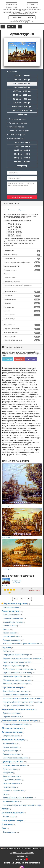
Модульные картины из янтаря (18, 709)
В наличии (12, 210)
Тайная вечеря (9, 633)
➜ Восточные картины (24, 849)
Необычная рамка (22, 299)
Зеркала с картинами (12, 717)
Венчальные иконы (11, 615)
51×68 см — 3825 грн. (22, 95)
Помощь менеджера (13, 347)
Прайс (23, 599)
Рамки (16, 599)
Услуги (5, 809)
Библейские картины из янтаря (16, 676)
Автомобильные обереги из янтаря (18, 798)
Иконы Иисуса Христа (12, 622)
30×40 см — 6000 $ (22, 154)
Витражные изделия (12, 736)
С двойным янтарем (17, 119)
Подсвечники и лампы (13, 780)
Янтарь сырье (9, 816)
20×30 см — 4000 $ (22, 150)
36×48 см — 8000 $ (22, 158)
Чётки (6, 794)
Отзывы (7, 274)
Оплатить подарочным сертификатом (22, 262)
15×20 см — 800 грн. (22, 76)
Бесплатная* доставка (12, 282)
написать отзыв (34, 590)
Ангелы (6, 629)
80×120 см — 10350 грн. (22, 107)
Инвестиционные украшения (15, 758)
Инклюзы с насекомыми (13, 791)
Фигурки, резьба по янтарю (15, 765)
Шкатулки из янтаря (12, 783)
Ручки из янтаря (10, 769)
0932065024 (19, 359)
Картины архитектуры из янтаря (17, 662)
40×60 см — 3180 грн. (22, 91)
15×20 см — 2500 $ (22, 143)
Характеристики (10, 203)
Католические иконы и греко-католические (21, 644)
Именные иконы (10, 626)
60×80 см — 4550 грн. (22, 99)
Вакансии (22, 859)
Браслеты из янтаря (12, 754)
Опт (29, 599)
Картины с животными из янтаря (17, 673)
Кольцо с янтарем (11, 747)
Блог (4, 828)
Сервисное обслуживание (22, 853)
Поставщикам (22, 856)
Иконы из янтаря (10, 611)
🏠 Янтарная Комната (8, 849)
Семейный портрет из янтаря (16, 695)
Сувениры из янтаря (12, 762)
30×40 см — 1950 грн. (22, 83)
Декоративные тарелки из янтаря (19, 720)
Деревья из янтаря (11, 776)
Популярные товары (12, 820)
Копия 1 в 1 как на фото (19, 131)
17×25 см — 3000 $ (22, 146)
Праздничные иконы (12, 640)
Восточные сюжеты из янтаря (16, 684)
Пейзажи (7, 651)
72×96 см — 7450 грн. (22, 103)
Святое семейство (11, 636)
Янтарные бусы (10, 743)
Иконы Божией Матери (13, 618)
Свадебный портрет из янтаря (16, 691)
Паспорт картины (22, 337)
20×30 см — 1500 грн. (22, 80)
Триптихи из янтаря (11, 713)
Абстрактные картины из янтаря (17, 680)
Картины (6, 647)
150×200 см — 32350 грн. (22, 110)
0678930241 (8, 359)
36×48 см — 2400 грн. (22, 87)
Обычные (13, 72)
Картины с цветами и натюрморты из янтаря (22, 658)
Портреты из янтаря (12, 687)
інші (34, 359)
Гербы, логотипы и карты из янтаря (18, 669)
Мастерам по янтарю (13, 813)
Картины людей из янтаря (14, 666)
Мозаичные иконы (11, 607)
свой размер (22, 114)
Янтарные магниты (11, 801)
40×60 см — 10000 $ (22, 162)
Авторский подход (16, 127)
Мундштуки (8, 773)
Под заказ (22, 210)
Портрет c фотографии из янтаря (17, 706)
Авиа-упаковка (22, 325)
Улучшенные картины (18, 123)
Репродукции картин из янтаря (16, 655)
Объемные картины (17, 135)
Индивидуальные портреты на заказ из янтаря (23, 698)
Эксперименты (9, 832)
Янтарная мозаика (17, 138)
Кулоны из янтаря (11, 751)
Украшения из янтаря (13, 740)
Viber (30, 17)
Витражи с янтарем (12, 732)
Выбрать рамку (9, 319)
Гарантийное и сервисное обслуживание (18, 285)
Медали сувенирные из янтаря (16, 724)
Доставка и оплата (11, 278)
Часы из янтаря (10, 787)
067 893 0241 (17, 17)
